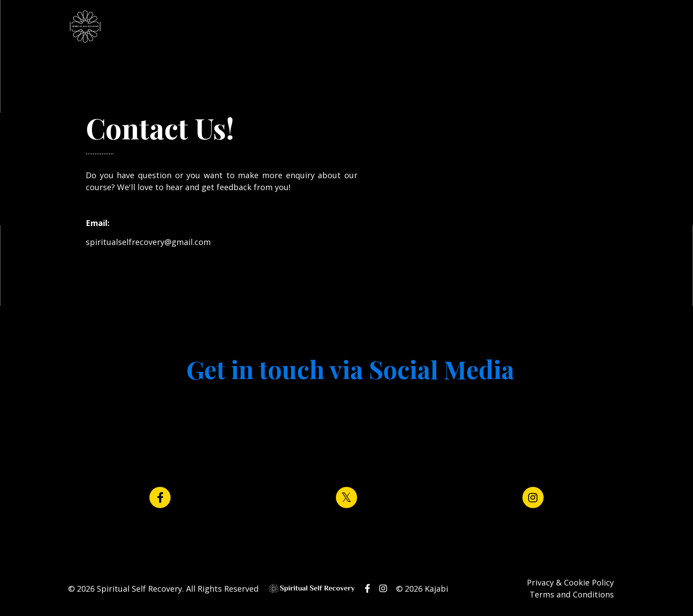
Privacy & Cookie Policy (570, 582)
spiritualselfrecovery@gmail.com (148, 242)
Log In (367, 27)
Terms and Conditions (572, 594)
